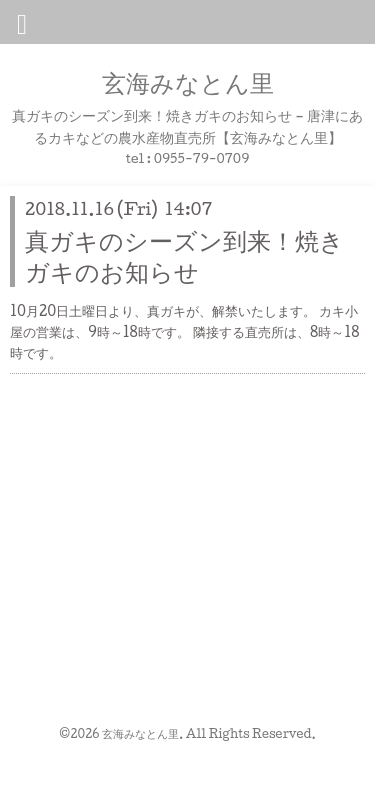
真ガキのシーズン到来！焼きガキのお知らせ (184, 255)
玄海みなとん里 (188, 82)
